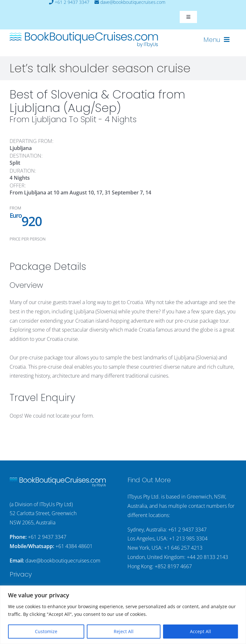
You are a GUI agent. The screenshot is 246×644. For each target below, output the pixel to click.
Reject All (124, 631)
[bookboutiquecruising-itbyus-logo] (84, 35)
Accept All (201, 631)
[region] (123, 615)
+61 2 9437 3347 (47, 537)
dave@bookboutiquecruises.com (63, 561)
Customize (46, 631)
